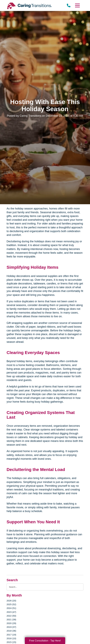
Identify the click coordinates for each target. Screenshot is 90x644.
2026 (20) (11, 601)
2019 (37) (11, 627)
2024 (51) (11, 608)
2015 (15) (11, 642)
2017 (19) (11, 635)
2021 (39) (11, 619)
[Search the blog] (45, 587)
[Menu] (77, 5)
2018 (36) (11, 631)
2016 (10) (11, 638)
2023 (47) (11, 612)
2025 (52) (11, 604)
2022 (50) (11, 616)
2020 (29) (11, 623)
